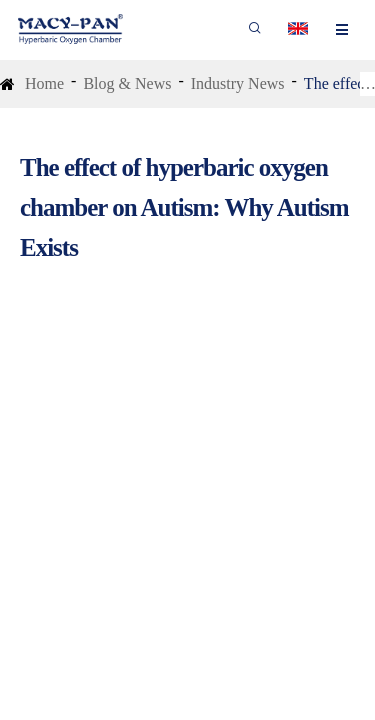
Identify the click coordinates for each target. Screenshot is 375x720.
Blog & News (127, 83)
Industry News (238, 83)
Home (44, 83)
